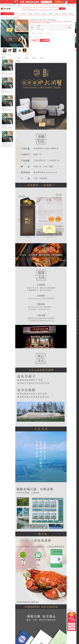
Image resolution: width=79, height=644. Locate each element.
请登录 (15, 5)
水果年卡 (50, 11)
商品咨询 (42, 58)
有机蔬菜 (57, 11)
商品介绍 (19, 58)
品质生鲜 (30, 14)
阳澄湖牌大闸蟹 (17, 17)
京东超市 (40, 11)
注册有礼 (19, 5)
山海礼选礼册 (29, 11)
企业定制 (64, 14)
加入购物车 (45, 40)
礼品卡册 (44, 14)
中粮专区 (23, 14)
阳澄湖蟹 (11, 17)
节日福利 (6, 17)
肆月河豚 (47, 11)
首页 (18, 14)
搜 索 (62, 9)
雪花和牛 (43, 11)
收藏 (27, 54)
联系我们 (71, 14)
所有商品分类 (5, 14)
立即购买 (35, 40)
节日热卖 (57, 14)
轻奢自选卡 (36, 11)
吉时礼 (33, 11)
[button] (28, 50)
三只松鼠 (54, 11)
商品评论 (34, 58)
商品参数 (27, 58)
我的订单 (74, 5)
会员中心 (69, 5)
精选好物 (37, 14)
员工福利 (50, 14)
